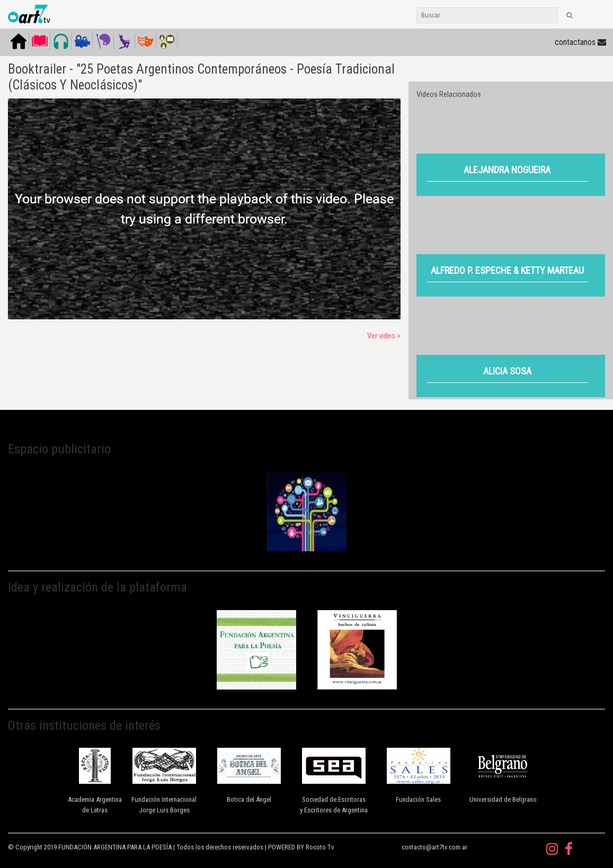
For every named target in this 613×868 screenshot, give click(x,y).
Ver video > (384, 336)
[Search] (487, 15)
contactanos (580, 42)
